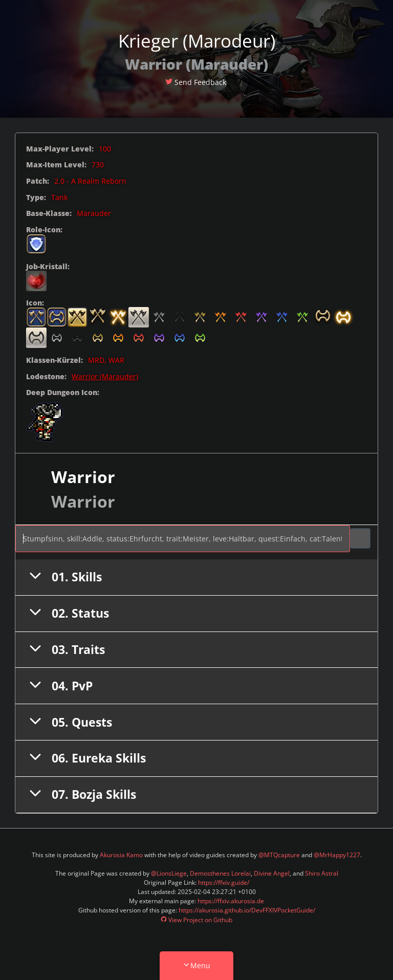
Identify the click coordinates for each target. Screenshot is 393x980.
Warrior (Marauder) (105, 376)
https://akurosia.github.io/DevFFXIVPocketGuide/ (247, 910)
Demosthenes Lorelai (220, 873)
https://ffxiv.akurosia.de (231, 901)
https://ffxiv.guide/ (224, 883)
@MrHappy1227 (337, 855)
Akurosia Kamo (121, 855)
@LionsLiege (169, 873)
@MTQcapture (279, 855)
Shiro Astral (322, 873)
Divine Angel (272, 873)
